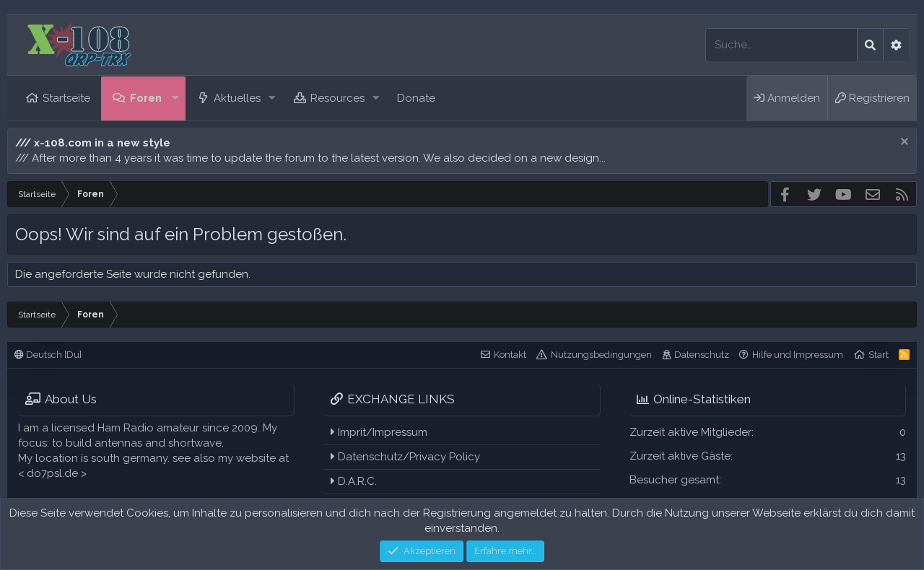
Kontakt (510, 355)
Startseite (66, 98)
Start (879, 355)
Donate (416, 98)
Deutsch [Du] (48, 355)
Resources (337, 98)
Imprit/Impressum (379, 432)
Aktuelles (237, 98)
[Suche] (781, 45)
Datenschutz (702, 355)
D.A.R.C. (354, 481)
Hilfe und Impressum (798, 355)
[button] (175, 98)
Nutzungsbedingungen (601, 355)
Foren (146, 98)
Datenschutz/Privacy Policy (405, 457)
